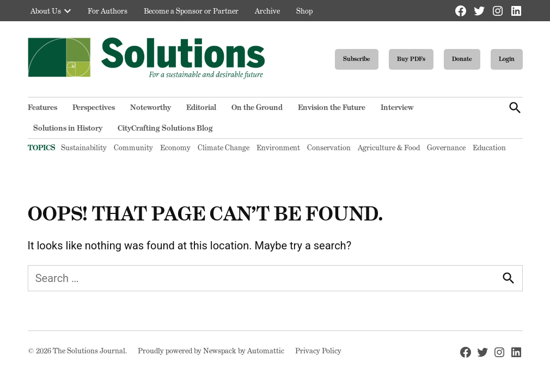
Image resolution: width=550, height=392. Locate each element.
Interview (397, 107)
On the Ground (257, 107)
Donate (462, 59)
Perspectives (94, 107)
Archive (267, 11)
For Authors (108, 11)
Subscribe (357, 59)
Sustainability (84, 148)
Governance (446, 148)
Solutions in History (68, 128)
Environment (278, 148)
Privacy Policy (318, 351)
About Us (46, 11)
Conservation (329, 148)
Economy (175, 148)
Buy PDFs (411, 59)
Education (489, 148)
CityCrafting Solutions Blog (165, 128)
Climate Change (224, 148)
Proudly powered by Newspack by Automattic (211, 351)
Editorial (201, 107)
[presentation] (68, 11)
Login (507, 59)
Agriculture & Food (389, 148)
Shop (304, 11)
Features (42, 107)
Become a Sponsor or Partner (191, 11)
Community (133, 148)
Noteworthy (151, 107)
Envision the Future (332, 107)
